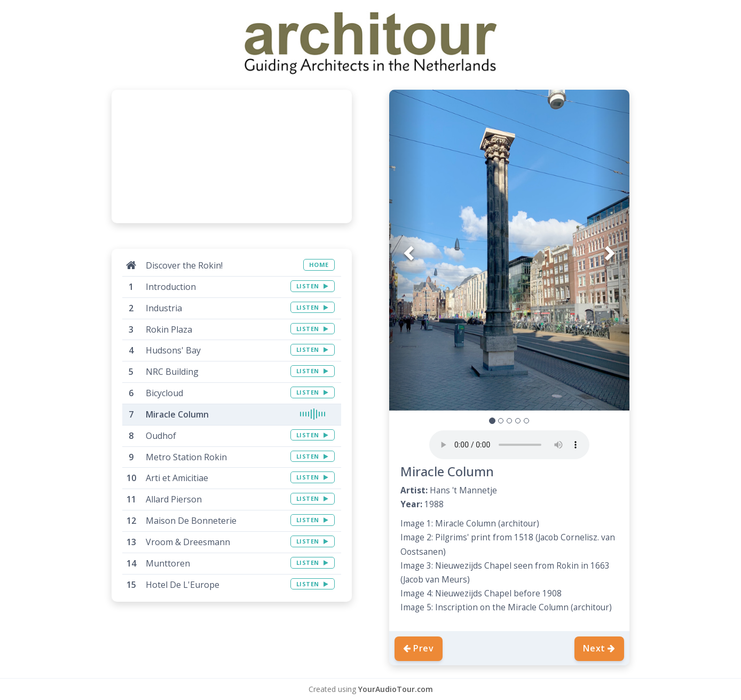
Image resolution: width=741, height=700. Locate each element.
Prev (419, 648)
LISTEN (313, 286)
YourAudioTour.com (396, 689)
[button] (407, 250)
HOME (319, 265)
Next (599, 648)
